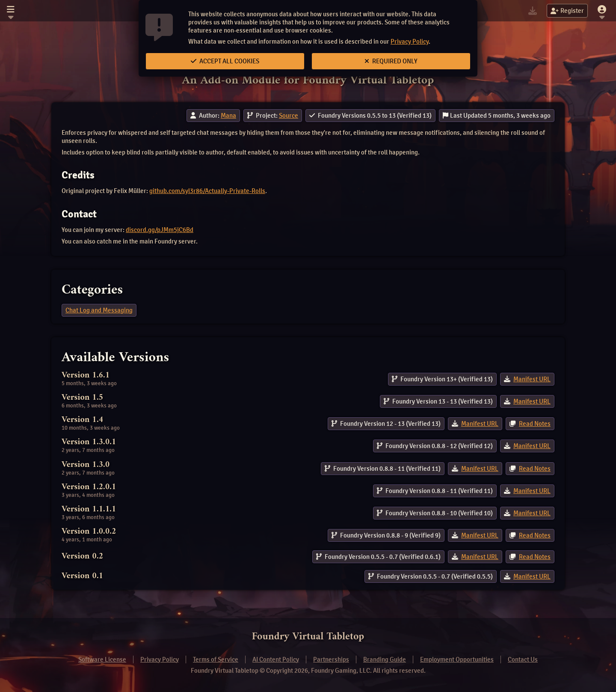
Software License (102, 659)
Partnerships (331, 659)
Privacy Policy (410, 42)
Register (567, 11)
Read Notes (535, 424)
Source (289, 116)
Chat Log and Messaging (99, 310)
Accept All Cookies (225, 61)
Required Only (391, 61)
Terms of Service (216, 659)
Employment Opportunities (457, 659)
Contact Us (523, 659)
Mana (228, 116)
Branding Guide (385, 659)
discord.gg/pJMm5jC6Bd (160, 230)
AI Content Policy (276, 659)
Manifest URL (532, 379)
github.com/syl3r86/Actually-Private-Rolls (207, 191)
